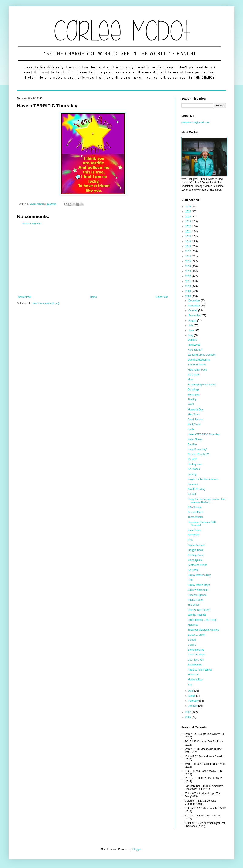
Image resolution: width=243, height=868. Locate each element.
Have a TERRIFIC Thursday (204, 434)
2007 (189, 712)
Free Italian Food (197, 370)
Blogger (137, 849)
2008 (189, 296)
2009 (189, 291)
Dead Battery (195, 420)
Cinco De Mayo (196, 655)
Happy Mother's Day (199, 575)
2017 (189, 251)
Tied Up (192, 400)
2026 (189, 207)
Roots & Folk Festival (200, 670)
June (191, 331)
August (193, 320)
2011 (189, 281)
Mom (191, 379)
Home (93, 297)
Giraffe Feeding (197, 489)
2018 (189, 246)
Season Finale (196, 512)
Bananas (193, 484)
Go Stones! (194, 469)
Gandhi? (193, 340)
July (191, 325)
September (195, 315)
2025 (189, 211)
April (191, 691)
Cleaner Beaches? (198, 454)
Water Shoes (195, 439)
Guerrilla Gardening (199, 360)
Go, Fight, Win (196, 660)
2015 (189, 261)
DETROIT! (194, 535)
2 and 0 (192, 645)
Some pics (194, 395)
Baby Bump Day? (198, 449)
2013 (189, 271)
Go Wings (193, 389)
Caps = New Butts (198, 590)
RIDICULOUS (196, 600)
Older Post (161, 297)
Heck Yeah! (194, 424)
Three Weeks (195, 517)
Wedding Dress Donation (202, 355)
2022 (189, 226)
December (195, 300)
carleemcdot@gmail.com (195, 122)
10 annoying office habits (202, 385)
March (192, 696)
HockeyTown (195, 464)
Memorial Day (196, 410)
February (194, 701)
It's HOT (192, 459)
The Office (194, 605)
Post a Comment (32, 224)
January (193, 706)
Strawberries (195, 665)
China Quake (195, 560)
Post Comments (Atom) (46, 303)
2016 (189, 256)
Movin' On (193, 675)
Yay (190, 685)
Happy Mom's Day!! (199, 585)
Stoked (192, 640)
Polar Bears (194, 530)
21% (190, 540)
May (191, 335)
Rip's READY (195, 350)
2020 (189, 236)
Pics (190, 580)
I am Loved (194, 345)
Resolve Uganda (197, 595)
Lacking (192, 474)
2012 (189, 276)
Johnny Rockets (197, 615)
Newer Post (25, 297)
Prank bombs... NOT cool (202, 620)
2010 (189, 286)
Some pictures (196, 650)
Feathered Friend (198, 565)
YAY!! (191, 404)
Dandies (192, 444)
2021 (189, 231)
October (193, 310)
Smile (191, 429)
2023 (189, 221)
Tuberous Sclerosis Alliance (203, 630)
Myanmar (193, 625)
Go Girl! (192, 494)
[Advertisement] (93, 260)
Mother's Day (195, 680)
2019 (189, 241)
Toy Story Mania (197, 365)
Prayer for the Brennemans (203, 479)
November (195, 306)
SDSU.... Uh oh (196, 635)
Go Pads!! (193, 570)
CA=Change (195, 507)
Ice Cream (194, 375)
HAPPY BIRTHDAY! (199, 610)
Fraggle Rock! (196, 550)
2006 (189, 717)
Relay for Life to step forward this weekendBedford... (206, 501)
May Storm (194, 414)
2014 (189, 266)
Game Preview (196, 545)
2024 (189, 217)
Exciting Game (196, 555)
